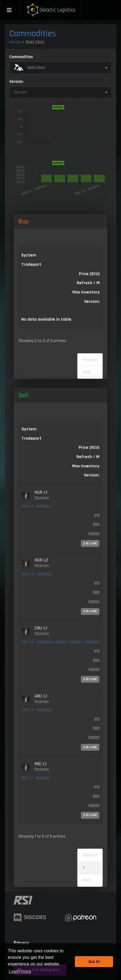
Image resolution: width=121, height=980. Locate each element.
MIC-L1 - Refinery (36, 778)
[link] (60, 518)
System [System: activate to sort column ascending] (29, 255)
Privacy (21, 943)
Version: (16, 82)
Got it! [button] (94, 962)
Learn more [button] (20, 971)
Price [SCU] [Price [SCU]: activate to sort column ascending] (89, 447)
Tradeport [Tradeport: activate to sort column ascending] (31, 265)
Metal (15, 42)
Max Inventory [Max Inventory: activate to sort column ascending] (86, 292)
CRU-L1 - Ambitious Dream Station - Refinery (60, 642)
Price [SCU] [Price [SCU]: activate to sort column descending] (89, 274)
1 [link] (83, 868)
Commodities (33, 34)
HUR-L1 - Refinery (36, 506)
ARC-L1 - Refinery (36, 710)
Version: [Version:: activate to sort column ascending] (92, 302)
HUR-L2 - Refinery (37, 574)
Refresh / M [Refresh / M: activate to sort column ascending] (88, 283)
